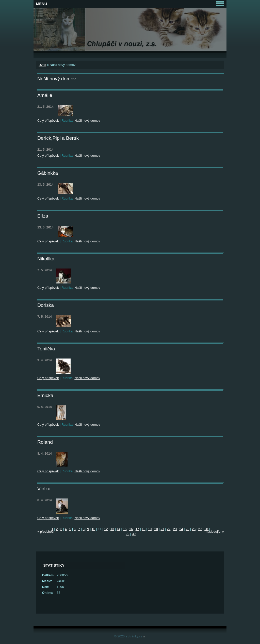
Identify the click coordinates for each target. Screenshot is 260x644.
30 (134, 534)
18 (143, 529)
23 (175, 529)
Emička (45, 395)
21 (162, 529)
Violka (44, 489)
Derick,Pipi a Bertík (58, 138)
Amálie (45, 95)
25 (187, 529)
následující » (215, 532)
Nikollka (46, 259)
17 (137, 529)
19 (150, 529)
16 (131, 529)
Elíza (43, 216)
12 (106, 529)
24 (181, 529)
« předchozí (46, 532)
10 (93, 529)
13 (112, 529)
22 (169, 529)
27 (200, 529)
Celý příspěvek (48, 121)
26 (194, 529)
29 (127, 534)
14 (119, 529)
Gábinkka (48, 173)
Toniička (46, 349)
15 (125, 529)
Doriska (46, 305)
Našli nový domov (87, 121)
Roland (45, 442)
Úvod (42, 65)
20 (156, 529)
